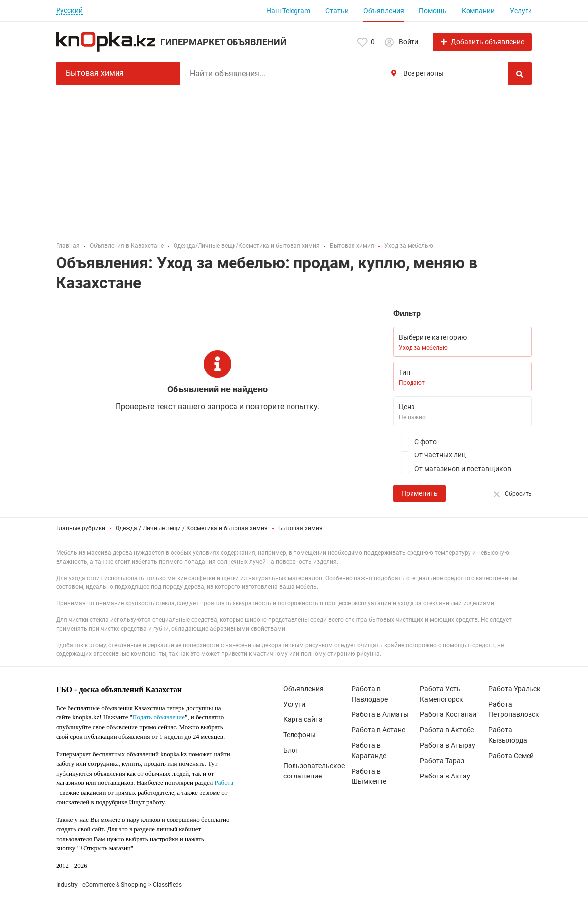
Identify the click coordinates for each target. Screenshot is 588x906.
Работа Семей (511, 756)
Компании (478, 11)
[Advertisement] (294, 160)
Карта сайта (303, 719)
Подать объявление (159, 717)
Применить (419, 493)
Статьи (337, 11)
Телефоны (299, 735)
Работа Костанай (448, 714)
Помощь (433, 11)
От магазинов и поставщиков (452, 469)
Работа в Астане (378, 730)
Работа (224, 783)
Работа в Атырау (448, 745)
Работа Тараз (442, 761)
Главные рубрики (81, 528)
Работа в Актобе (447, 730)
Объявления (384, 11)
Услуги (521, 11)
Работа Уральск (515, 689)
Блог (291, 750)
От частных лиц (429, 455)
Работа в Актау (445, 776)
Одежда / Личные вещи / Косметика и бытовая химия (192, 528)
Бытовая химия (300, 528)
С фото (415, 442)
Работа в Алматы (380, 714)
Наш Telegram (288, 11)
